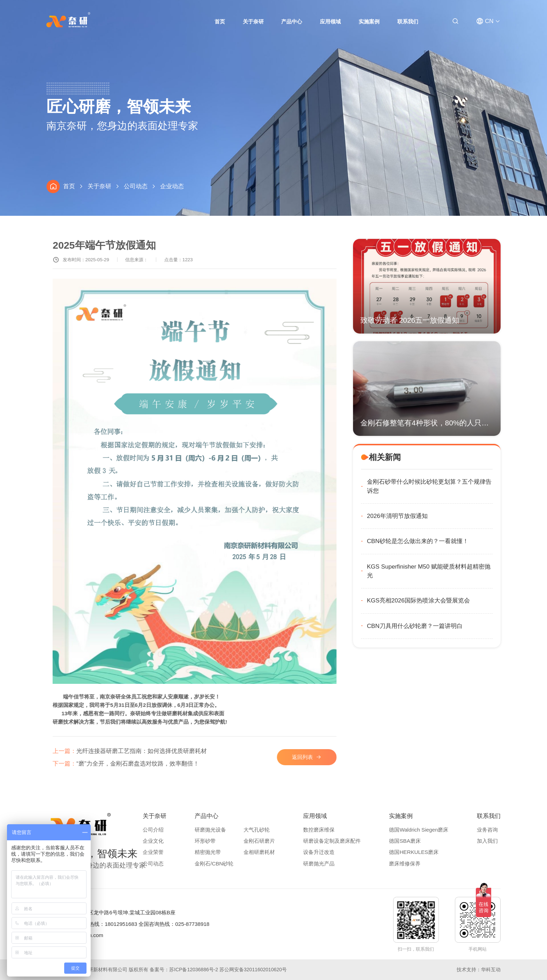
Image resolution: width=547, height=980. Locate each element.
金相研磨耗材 (259, 852)
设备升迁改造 (319, 852)
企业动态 (172, 186)
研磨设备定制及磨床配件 (332, 841)
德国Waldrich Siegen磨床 (419, 830)
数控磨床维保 (319, 830)
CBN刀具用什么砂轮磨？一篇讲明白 (447, 626)
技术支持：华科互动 (479, 970)
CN (489, 21)
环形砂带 (205, 841)
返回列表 (320, 757)
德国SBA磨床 (405, 841)
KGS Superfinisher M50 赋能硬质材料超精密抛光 (461, 571)
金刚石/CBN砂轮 (214, 864)
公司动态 (136, 186)
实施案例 (369, 21)
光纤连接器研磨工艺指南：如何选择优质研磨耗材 (148, 751)
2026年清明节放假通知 (430, 516)
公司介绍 (153, 830)
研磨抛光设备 (210, 830)
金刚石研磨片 (259, 841)
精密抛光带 (208, 852)
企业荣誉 (153, 852)
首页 (220, 21)
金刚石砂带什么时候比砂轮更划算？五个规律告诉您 (462, 486)
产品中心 (292, 21)
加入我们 (487, 841)
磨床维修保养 (405, 864)
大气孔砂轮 (257, 830)
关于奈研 (253, 21)
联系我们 (408, 21)
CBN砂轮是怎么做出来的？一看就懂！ (450, 541)
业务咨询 (487, 830)
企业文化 (153, 841)
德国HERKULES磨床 (414, 852)
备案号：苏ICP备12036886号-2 (184, 970)
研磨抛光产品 (319, 864)
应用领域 (330, 21)
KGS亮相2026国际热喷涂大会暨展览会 (451, 601)
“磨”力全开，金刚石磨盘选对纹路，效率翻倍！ (144, 764)
